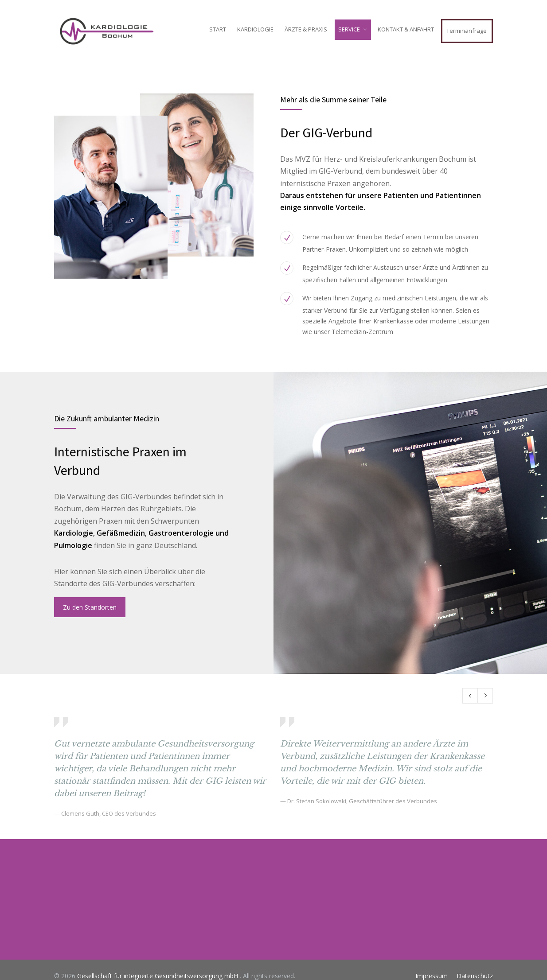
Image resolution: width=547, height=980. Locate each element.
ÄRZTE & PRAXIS (306, 29)
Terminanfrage (467, 31)
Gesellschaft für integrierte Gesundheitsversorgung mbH (158, 976)
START (218, 29)
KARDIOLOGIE (255, 29)
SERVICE (349, 29)
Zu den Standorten (90, 607)
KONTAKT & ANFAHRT (406, 29)
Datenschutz (475, 976)
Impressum (432, 976)
